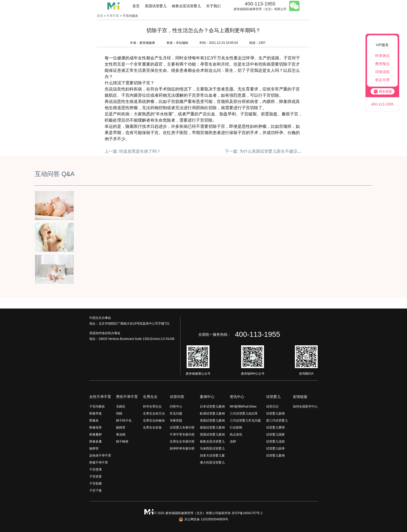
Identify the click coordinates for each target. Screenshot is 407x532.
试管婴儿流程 (275, 442)
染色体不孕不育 (100, 456)
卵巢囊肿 (96, 435)
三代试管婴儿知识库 (244, 414)
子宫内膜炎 (97, 407)
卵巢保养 (96, 428)
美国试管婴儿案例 (212, 421)
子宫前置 (96, 477)
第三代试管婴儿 (277, 421)
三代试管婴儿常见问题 (245, 421)
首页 (136, 6)
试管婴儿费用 (275, 428)
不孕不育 (113, 16)
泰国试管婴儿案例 (212, 428)
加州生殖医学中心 (305, 407)
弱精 (119, 414)
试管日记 (272, 407)
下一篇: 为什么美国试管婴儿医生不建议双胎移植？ (272, 151)
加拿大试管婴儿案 (212, 456)
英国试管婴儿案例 (212, 435)
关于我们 (213, 6)
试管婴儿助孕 (275, 449)
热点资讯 (236, 435)
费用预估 (382, 64)
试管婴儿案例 (275, 456)
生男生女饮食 (152, 428)
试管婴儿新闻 (275, 414)
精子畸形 (122, 442)
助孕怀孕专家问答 (182, 449)
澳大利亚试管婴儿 (212, 463)
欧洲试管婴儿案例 (212, 414)
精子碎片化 (124, 421)
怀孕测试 (382, 56)
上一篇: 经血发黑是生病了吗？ (133, 151)
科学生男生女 (152, 407)
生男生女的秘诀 (154, 421)
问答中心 (176, 407)
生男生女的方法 (154, 414)
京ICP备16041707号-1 (247, 513)
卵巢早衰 (96, 414)
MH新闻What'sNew (243, 407)
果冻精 (121, 435)
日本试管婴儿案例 (212, 407)
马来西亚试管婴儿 (212, 449)
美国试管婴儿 (156, 6)
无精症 (121, 407)
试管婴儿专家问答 (182, 428)
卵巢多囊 (96, 442)
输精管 (121, 428)
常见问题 (176, 414)
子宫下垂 (96, 491)
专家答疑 (176, 421)
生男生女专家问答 (182, 442)
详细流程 (382, 72)
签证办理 (382, 80)
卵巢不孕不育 (99, 463)
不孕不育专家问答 (182, 435)
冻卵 (233, 442)
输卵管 (94, 449)
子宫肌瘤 (96, 484)
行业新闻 (236, 428)
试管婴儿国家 (275, 435)
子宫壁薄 (96, 470)
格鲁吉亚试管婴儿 (186, 6)
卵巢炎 (94, 421)
